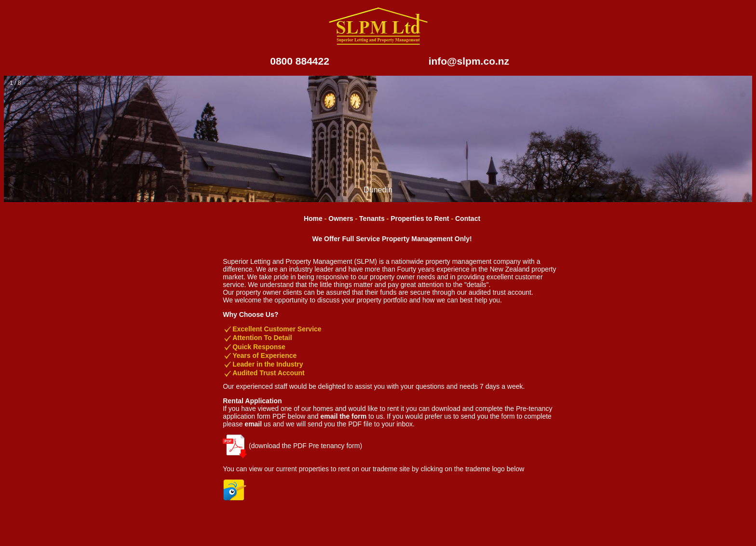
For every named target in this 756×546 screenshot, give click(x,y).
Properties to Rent (420, 218)
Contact (468, 218)
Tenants (372, 218)
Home (313, 218)
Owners (341, 218)
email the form (344, 416)
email (253, 424)
